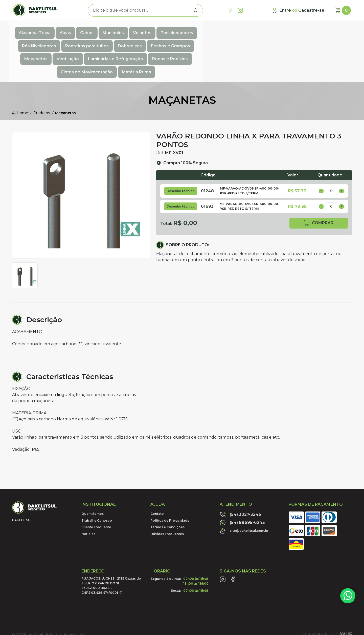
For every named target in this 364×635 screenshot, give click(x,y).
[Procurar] (196, 10)
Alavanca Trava (46, 29)
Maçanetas (86, 41)
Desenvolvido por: (328, 603)
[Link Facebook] (230, 10)
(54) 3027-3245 (240, 482)
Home (20, 81)
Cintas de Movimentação (273, 41)
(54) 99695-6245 (242, 490)
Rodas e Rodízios (220, 41)
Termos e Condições (167, 495)
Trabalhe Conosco (97, 488)
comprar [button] (318, 191)
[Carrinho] (343, 10)
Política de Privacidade (170, 488)
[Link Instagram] (240, 10)
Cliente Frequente (96, 495)
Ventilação (118, 41)
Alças (77, 29)
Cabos (98, 29)
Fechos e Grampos (46, 41)
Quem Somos (93, 482)
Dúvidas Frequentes (167, 501)
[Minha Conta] (298, 10)
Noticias (88, 501)
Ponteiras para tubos (279, 29)
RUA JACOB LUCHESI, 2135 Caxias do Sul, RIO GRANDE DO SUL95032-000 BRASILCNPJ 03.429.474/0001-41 (111, 553)
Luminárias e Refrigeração (166, 41)
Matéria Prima (323, 41)
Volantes (154, 29)
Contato (157, 482)
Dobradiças (322, 29)
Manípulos (125, 29)
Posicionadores (188, 29)
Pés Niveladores (231, 29)
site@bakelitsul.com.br (244, 499)
